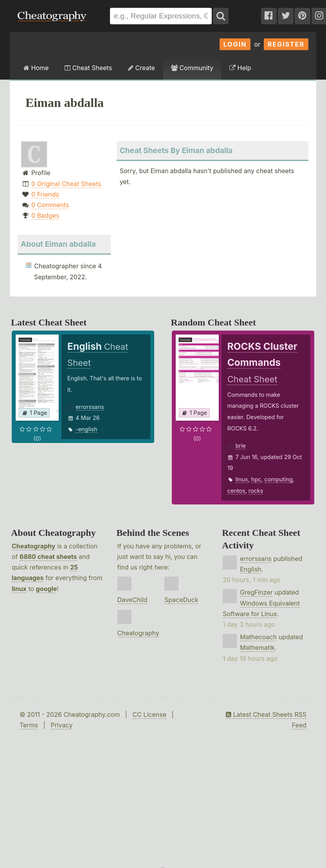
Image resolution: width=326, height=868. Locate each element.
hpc (256, 479)
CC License (149, 714)
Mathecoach (258, 637)
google (47, 589)
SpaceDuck (181, 600)
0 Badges (45, 215)
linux (242, 479)
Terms (29, 725)
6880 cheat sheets (48, 557)
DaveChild (132, 600)
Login (235, 44)
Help (240, 68)
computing (278, 479)
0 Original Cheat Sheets (66, 184)
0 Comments (50, 205)
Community (192, 68)
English (251, 569)
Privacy (61, 725)
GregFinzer (256, 592)
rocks (256, 491)
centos (236, 491)
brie (241, 446)
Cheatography (33, 546)
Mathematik (257, 647)
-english (86, 429)
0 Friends (45, 194)
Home (36, 68)
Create (141, 68)
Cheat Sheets (88, 68)
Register (286, 44)
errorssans (90, 407)
